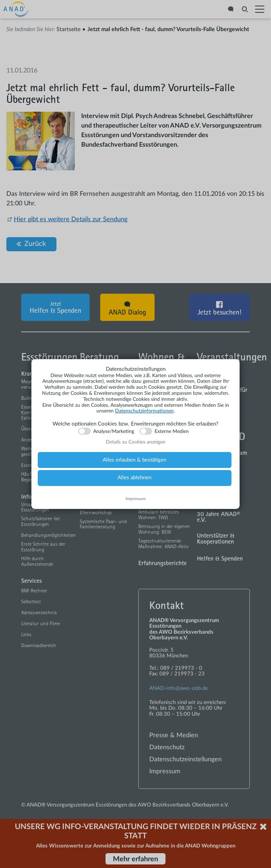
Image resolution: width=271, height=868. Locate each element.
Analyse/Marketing (114, 432)
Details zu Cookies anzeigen (136, 442)
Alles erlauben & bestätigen (134, 460)
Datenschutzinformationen (144, 411)
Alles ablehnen (134, 478)
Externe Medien (172, 432)
